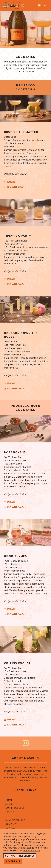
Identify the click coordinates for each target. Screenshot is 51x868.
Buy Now (11, 824)
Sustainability (15, 820)
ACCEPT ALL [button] (13, 861)
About (10, 804)
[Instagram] (26, 743)
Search (10, 812)
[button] (14, 187)
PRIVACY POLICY (32, 851)
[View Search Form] (45, 5)
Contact (11, 828)
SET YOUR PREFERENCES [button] (20, 856)
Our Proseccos (15, 808)
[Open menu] (39, 5)
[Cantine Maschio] (13, 6)
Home (9, 800)
